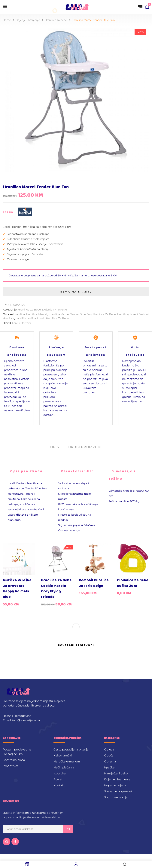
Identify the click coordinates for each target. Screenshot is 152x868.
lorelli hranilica (26, 318)
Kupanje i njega (115, 785)
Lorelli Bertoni (21, 323)
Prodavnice (11, 766)
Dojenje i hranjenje (28, 20)
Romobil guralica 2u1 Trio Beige (94, 583)
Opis (55, 447)
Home (7, 20)
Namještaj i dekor (116, 773)
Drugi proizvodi (85, 447)
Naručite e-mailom (67, 761)
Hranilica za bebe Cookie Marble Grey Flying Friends (56, 589)
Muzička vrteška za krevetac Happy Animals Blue (17, 589)
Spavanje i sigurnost (118, 791)
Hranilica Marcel (37, 314)
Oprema (110, 761)
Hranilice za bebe (56, 20)
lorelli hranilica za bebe (53, 318)
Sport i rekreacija (116, 797)
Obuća (109, 755)
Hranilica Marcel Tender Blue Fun (70, 314)
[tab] (55, 448)
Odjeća (109, 749)
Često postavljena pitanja (71, 749)
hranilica (19, 314)
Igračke (109, 767)
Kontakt (59, 785)
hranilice (123, 314)
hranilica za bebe (104, 314)
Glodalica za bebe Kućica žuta (133, 583)
